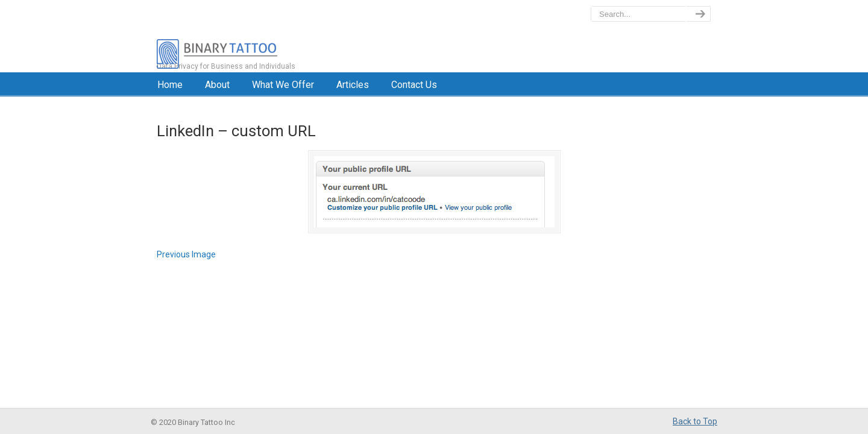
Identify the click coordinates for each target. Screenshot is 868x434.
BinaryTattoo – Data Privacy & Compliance (269, 36)
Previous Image (186, 254)
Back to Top (695, 421)
